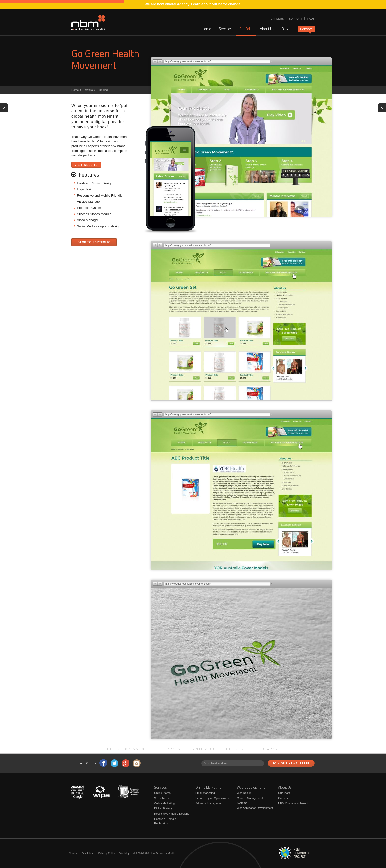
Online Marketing (164, 803)
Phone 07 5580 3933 (133, 749)
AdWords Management (209, 803)
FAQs (311, 19)
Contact (306, 29)
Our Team (284, 793)
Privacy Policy (107, 853)
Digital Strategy (163, 808)
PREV (6, 108)
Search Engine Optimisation (212, 798)
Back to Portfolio (94, 242)
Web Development (251, 787)
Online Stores (162, 793)
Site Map (124, 853)
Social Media (162, 798)
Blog (285, 29)
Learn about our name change (216, 4)
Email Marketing (205, 793)
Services (225, 29)
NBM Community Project (293, 803)
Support (296, 19)
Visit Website (86, 165)
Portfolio (246, 29)
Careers (277, 19)
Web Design (244, 793)
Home (206, 29)
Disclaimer (88, 853)
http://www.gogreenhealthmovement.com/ (188, 61)
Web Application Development (255, 808)
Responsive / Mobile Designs (172, 814)
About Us (267, 29)
